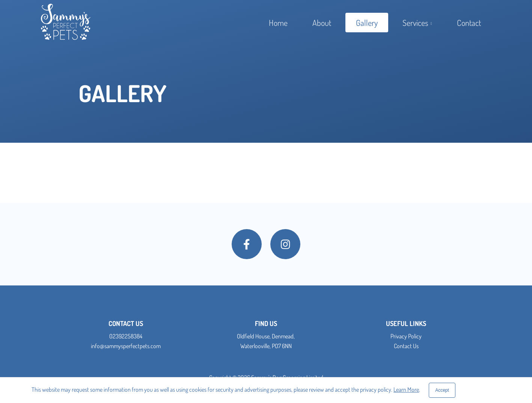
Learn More (406, 389)
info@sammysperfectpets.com (126, 346)
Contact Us (406, 346)
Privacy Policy (406, 336)
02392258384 (126, 336)
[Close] (442, 390)
